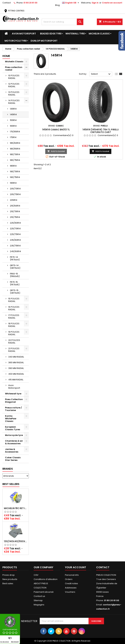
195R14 (13, 183)
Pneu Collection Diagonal (14, 401)
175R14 (13, 137)
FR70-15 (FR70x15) (15, 283)
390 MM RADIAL (16, 368)
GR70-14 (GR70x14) (15, 267)
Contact (7, 3)
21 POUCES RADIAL (14, 350)
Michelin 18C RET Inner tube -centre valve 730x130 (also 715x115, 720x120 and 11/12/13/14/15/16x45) (16, 508)
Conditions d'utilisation (46, 579)
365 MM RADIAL (16, 362)
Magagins (39, 605)
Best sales (8, 583)
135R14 (13, 109)
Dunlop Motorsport (44, 41)
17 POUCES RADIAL (14, 317)
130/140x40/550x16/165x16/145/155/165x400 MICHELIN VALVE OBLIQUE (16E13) (16, 541)
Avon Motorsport (24, 34)
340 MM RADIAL (16, 357)
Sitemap (38, 600)
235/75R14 (15, 246)
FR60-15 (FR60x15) (15, 275)
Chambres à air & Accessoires (14, 442)
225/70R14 (15, 229)
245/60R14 (15, 251)
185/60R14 (15, 143)
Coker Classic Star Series (13, 459)
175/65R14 (15, 132)
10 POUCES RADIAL (14, 77)
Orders (69, 579)
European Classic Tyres (13, 428)
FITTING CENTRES (14, 11)
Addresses (71, 588)
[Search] (62, 22)
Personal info (72, 575)
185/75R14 (15, 160)
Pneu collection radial (14, 69)
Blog (57, 5)
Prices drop (9, 575)
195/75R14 (15, 177)
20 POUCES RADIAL (14, 341)
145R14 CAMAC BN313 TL (56, 130)
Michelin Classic (99, 34)
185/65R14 (15, 149)
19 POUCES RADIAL (14, 333)
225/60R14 (15, 223)
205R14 (14, 200)
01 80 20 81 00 (30, 3)
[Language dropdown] (71, 3)
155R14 (13, 120)
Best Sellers (11, 484)
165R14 (13, 126)
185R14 (13, 166)
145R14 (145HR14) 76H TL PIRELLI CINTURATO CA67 (101, 131)
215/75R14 (15, 217)
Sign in (95, 3)
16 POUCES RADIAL (14, 308)
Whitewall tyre (75, 34)
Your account (76, 567)
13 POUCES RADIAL (14, 93)
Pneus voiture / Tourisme (13, 409)
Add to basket (56, 151)
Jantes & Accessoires (12, 450)
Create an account (112, 3)
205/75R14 (15, 194)
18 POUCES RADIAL (14, 325)
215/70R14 (15, 211)
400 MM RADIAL (16, 374)
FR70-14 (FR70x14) (15, 258)
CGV (36, 575)
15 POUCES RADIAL (14, 300)
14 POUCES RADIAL (14, 102)
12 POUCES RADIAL (14, 85)
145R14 (13, 114)
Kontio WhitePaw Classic (11, 419)
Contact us (39, 596)
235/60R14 (15, 240)
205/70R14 (15, 189)
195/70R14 (15, 172)
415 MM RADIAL (16, 380)
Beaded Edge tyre (51, 34)
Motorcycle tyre (16, 41)
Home (6, 56)
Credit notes (71, 583)
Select (101, 74)
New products (10, 579)
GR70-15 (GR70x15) (15, 292)
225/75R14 (15, 234)
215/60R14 (15, 206)
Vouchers (70, 592)
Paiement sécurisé (44, 592)
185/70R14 (15, 154)
